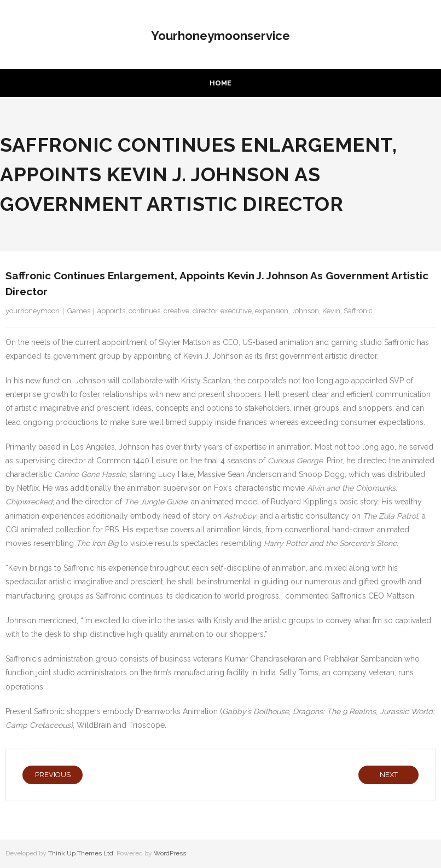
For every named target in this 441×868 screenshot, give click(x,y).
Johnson (305, 311)
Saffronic (358, 311)
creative (176, 311)
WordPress (170, 853)
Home (220, 83)
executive (236, 311)
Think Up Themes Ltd (81, 853)
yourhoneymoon (33, 311)
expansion (272, 311)
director (205, 311)
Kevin (331, 311)
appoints (111, 311)
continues (144, 311)
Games (79, 311)
